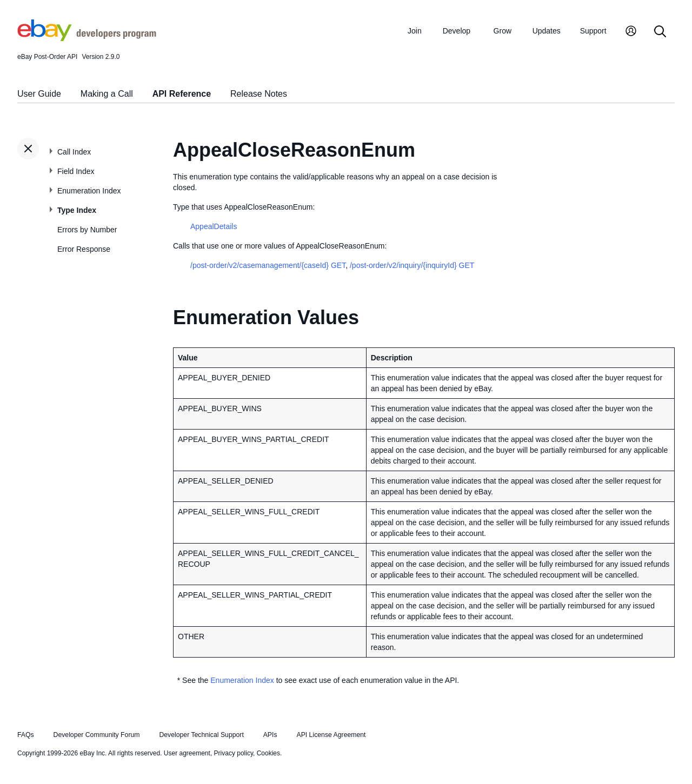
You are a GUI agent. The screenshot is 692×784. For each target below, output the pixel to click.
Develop (457, 31)
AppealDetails (214, 226)
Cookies (268, 753)
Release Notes (259, 94)
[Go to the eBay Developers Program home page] (87, 38)
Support (593, 31)
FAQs (26, 735)
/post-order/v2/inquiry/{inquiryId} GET (412, 265)
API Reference (182, 94)
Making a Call (107, 94)
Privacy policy (234, 753)
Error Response (84, 249)
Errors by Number (87, 230)
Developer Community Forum (97, 735)
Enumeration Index (89, 191)
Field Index (76, 171)
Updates (547, 31)
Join (415, 31)
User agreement (187, 753)
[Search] (660, 32)
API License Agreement (331, 735)
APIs (270, 735)
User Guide (39, 94)
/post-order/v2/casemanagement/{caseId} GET (268, 265)
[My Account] (631, 32)
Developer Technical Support (201, 735)
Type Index (77, 210)
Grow (503, 31)
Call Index (74, 152)
